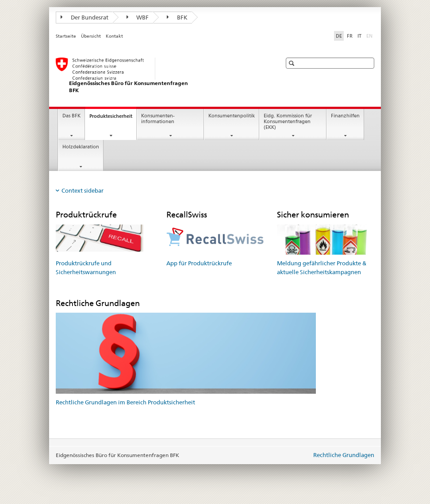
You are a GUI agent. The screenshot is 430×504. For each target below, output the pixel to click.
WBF (138, 17)
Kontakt (114, 36)
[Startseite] (160, 76)
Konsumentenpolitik (232, 116)
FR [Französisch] (350, 36)
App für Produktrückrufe (199, 263)
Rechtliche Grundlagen (344, 455)
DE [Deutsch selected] (339, 36)
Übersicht (91, 36)
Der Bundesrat (84, 17)
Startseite (66, 36)
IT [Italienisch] (359, 36)
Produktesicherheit (113, 118)
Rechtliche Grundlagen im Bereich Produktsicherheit (125, 402)
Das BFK (71, 116)
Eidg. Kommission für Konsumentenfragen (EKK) (288, 121)
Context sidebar (83, 190)
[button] (293, 63)
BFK (177, 17)
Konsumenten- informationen (158, 119)
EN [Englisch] (370, 35)
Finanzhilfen (345, 116)
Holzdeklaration (81, 147)
